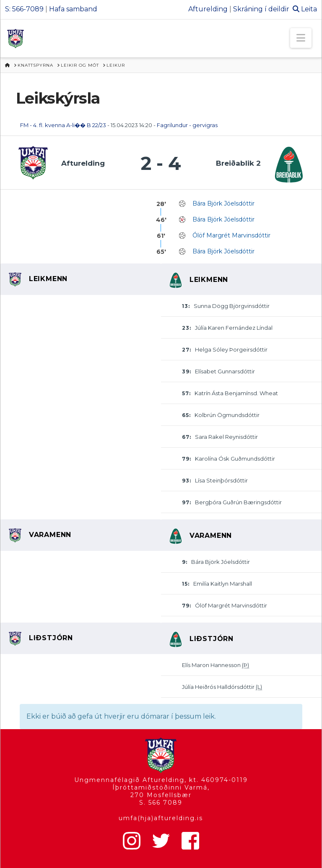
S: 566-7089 (24, 9)
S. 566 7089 (161, 803)
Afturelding (208, 9)
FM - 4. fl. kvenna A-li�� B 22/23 (63, 125)
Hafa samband (73, 9)
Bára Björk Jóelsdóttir (223, 203)
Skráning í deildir (261, 9)
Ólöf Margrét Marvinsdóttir (231, 235)
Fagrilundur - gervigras (187, 125)
